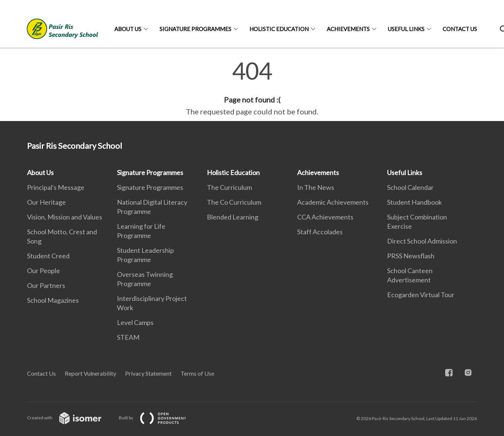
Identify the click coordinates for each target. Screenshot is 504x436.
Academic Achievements (333, 202)
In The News (316, 187)
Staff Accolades (320, 232)
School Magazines (53, 300)
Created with (70, 418)
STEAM (128, 337)
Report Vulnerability (90, 373)
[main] (252, 88)
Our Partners (46, 285)
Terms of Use (197, 373)
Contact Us (460, 29)
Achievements (348, 29)
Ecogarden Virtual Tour (421, 295)
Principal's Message (56, 187)
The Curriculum (229, 187)
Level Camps (135, 322)
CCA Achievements (325, 217)
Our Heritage (46, 202)
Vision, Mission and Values (65, 217)
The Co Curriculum (234, 202)
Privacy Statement (148, 373)
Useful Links (406, 29)
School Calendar (410, 187)
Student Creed (48, 256)
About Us (128, 29)
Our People (43, 271)
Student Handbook (414, 202)
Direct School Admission (422, 241)
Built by (158, 418)
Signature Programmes (195, 29)
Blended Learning (233, 217)
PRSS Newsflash (411, 256)
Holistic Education (279, 29)
